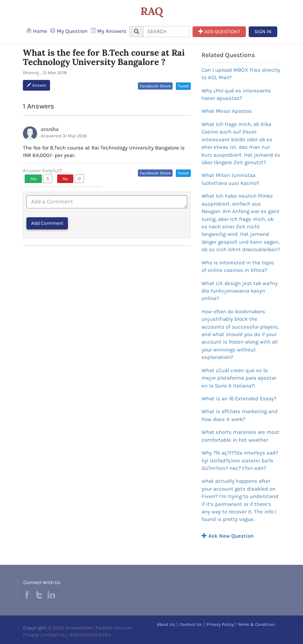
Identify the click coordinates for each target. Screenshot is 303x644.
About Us (166, 624)
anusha (50, 129)
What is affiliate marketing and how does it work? (240, 415)
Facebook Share (155, 86)
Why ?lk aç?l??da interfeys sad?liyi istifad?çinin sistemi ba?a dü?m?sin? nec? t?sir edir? (240, 460)
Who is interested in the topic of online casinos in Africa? (238, 266)
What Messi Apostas (227, 111)
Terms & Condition (256, 624)
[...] (167, 32)
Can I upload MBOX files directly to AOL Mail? (241, 74)
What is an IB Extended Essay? (239, 399)
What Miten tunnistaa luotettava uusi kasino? (230, 179)
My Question (69, 31)
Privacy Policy (220, 624)
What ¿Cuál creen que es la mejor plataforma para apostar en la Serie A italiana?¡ (239, 378)
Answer (36, 85)
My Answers (108, 31)
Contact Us (191, 624)
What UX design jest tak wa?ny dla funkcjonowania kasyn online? (240, 291)
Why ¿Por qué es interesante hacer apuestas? (236, 94)
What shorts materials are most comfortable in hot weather (240, 436)
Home (37, 31)
